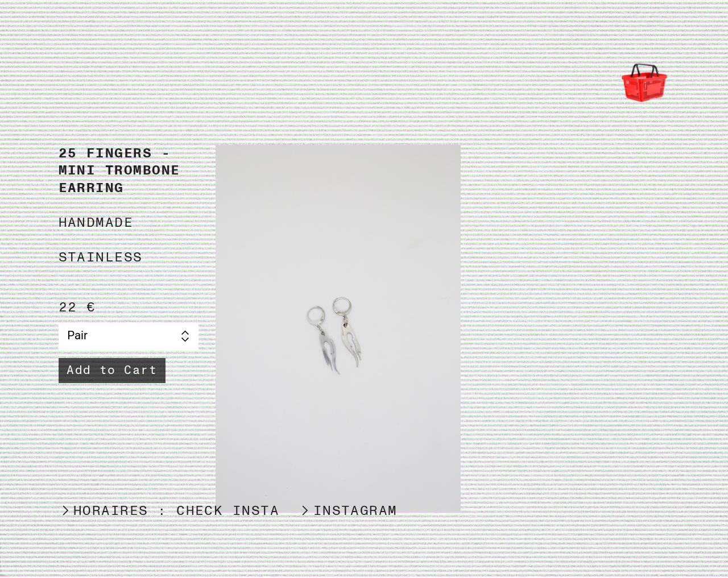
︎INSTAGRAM (348, 511)
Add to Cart (112, 370)
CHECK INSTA (228, 511)
